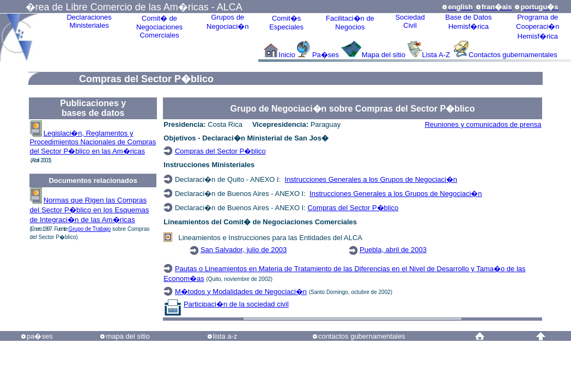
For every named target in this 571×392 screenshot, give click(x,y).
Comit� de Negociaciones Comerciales (159, 27)
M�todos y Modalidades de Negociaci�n (241, 292)
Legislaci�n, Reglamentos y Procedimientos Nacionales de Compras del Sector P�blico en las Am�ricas (93, 142)
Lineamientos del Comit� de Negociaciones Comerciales (260, 222)
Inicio (287, 55)
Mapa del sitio (384, 55)
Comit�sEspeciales (286, 23)
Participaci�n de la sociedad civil (236, 304)
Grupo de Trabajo (90, 229)
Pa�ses (326, 55)
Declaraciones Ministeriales (89, 21)
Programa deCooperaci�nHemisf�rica (538, 27)
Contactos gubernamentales (513, 55)
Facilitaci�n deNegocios (350, 23)
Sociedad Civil (410, 21)
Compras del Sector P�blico (220, 151)
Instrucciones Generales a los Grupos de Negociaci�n (371, 179)
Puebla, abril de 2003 (393, 250)
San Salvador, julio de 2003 (244, 250)
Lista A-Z (437, 55)
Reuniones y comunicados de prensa (483, 124)
